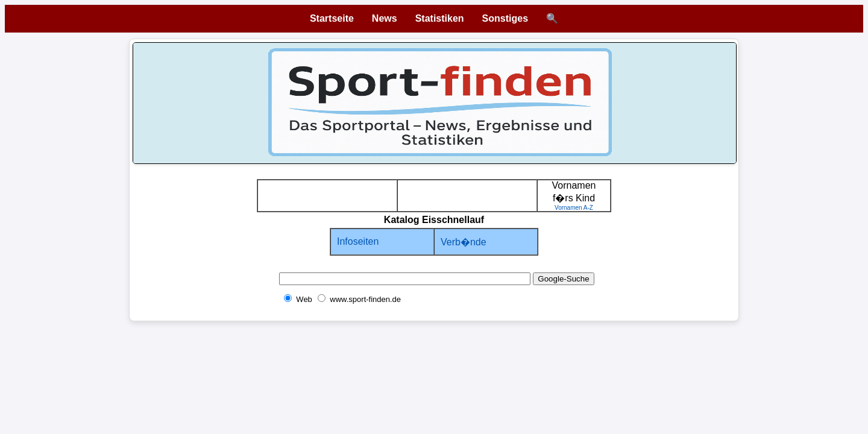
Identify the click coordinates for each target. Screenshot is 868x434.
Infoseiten (358, 241)
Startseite (332, 18)
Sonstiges (505, 18)
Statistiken (440, 18)
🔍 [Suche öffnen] (552, 18)
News (385, 18)
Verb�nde (464, 242)
